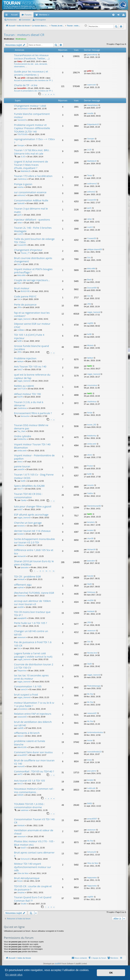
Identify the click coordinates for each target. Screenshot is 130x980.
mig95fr (90, 323)
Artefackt (21, 579)
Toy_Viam (21, 431)
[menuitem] (102, 15)
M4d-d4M (21, 275)
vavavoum (21, 637)
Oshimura (21, 596)
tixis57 (20, 509)
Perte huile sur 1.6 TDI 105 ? (30, 623)
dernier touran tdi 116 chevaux (32, 531)
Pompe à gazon (23, 184)
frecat (20, 881)
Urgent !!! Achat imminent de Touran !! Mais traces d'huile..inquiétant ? (31, 165)
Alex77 (20, 489)
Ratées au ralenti (24, 386)
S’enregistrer (41, 20)
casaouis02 (22, 717)
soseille (90, 113)
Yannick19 (22, 120)
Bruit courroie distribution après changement (33, 260)
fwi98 (19, 341)
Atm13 (20, 784)
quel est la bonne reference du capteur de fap (32, 376)
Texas (90, 175)
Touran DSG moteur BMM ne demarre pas (31, 427)
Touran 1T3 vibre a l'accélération (33, 176)
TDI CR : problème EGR (27, 576)
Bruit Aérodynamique (27, 878)
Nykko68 (21, 203)
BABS (90, 803)
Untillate (21, 330)
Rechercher (12, 20)
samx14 (24, 689)
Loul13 (20, 234)
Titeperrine (22, 671)
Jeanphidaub (23, 109)
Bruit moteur (22, 288)
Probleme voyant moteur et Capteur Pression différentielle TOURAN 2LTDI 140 (32, 128)
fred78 (20, 397)
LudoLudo (91, 788)
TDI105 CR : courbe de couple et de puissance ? (33, 888)
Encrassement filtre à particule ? (33, 413)
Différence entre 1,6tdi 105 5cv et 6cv (34, 552)
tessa (89, 760)
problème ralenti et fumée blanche (30, 743)
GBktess (21, 545)
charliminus (22, 179)
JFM (19, 307)
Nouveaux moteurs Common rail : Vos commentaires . (34, 790)
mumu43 (21, 766)
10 (46, 571)
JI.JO (23, 157)
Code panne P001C (25, 296)
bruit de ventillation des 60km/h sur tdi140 (33, 723)
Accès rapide (7, 15)
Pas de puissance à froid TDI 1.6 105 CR (33, 644)
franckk (90, 576)
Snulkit (24, 904)
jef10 (23, 78)
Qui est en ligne (14, 927)
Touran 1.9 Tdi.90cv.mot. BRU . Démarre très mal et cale (32, 152)
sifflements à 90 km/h (27, 733)
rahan (20, 223)
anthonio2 (21, 195)
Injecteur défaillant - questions (32, 220)
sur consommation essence (30, 192)
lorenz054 (22, 88)
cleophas (21, 892)
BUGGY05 (25, 291)
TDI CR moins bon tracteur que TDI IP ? (32, 613)
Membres (43, 15)
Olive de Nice (23, 873)
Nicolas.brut (92, 653)
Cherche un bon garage (28, 523)
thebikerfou (22, 439)
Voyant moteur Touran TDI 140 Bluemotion (32, 446)
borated (20, 534)
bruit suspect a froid (26, 694)
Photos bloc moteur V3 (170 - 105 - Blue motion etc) (34, 843)
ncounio (90, 485)
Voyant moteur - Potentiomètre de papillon (34, 457)
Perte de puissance (25, 305)
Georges (21, 145)
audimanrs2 (92, 184)
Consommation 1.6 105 (28, 686)
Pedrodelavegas (94, 686)
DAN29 (20, 795)
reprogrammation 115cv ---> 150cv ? (34, 141)
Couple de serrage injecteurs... (32, 280)
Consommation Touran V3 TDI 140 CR (34, 821)
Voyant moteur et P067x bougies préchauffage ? (33, 271)
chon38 (90, 538)
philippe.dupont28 (95, 249)
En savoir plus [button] (14, 975)
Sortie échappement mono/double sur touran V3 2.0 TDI (34, 541)
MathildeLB (25, 171)
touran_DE (92, 425)
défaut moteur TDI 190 (27, 394)
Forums (28, 15)
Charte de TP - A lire (26, 85)
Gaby (20, 61)
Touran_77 (25, 253)
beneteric (21, 526)
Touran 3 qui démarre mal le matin (31, 210)
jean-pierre (92, 771)
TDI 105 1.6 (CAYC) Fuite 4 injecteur (29, 336)
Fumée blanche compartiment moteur (32, 115)
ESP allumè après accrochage (31, 515)
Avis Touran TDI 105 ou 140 (30, 366)
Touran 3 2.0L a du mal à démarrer (29, 404)
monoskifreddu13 (94, 752)
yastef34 (21, 469)
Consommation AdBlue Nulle (31, 200)
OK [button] (111, 973)
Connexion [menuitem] (119, 15)
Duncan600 (92, 288)
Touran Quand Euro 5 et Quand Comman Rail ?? (33, 899)
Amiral (90, 740)
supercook (91, 85)
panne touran (22, 466)
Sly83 (90, 584)
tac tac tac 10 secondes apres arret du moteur (31, 677)
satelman (25, 810)
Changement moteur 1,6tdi (30, 106)
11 (50, 571)
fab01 (90, 366)
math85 (20, 728)
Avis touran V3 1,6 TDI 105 (29, 781)
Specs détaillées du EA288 (29, 486)
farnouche (25, 416)
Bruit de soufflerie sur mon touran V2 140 (34, 762)
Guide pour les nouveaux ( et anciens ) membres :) (31, 73)
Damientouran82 (94, 506)
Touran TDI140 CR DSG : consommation (28, 495)
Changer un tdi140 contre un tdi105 (31, 633)
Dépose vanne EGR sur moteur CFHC (32, 325)
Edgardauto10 (93, 124)
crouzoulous (92, 385)
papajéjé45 (22, 618)
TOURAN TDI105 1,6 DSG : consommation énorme (29, 806)
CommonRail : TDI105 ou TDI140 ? (34, 771)
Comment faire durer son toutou (33, 752)
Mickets (90, 345)
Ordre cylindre (23, 436)
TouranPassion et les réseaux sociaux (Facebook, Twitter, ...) (32, 57)
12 (53, 571)
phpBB (57, 964)
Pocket (90, 466)
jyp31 (19, 215)
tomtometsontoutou (95, 732)
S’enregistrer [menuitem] (124, 15)
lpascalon (25, 567)
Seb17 (20, 369)
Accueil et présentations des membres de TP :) (33, 80)
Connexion (26, 20)
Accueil (14, 15)
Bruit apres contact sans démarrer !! (34, 854)
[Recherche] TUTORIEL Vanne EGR (34, 593)
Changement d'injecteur (28, 250)
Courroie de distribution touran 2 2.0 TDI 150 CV (34, 666)
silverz (20, 462)
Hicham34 (21, 556)
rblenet (20, 736)
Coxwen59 (92, 200)
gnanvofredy (92, 55)
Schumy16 (25, 859)
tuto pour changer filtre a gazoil (33, 506)
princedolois (22, 709)
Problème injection (25, 358)
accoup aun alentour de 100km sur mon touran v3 (32, 602)
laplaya (20, 361)
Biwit (19, 283)
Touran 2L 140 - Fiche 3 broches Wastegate (33, 229)
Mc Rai (90, 694)
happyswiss (92, 878)
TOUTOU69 (22, 134)
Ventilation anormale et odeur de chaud (34, 832)
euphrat (20, 587)
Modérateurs (21, 39)
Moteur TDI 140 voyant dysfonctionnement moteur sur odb (32, 867)
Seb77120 (21, 389)
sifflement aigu (23, 585)
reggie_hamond (24, 319)
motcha (20, 187)
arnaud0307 (22, 755)
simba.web (22, 451)
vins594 (20, 607)
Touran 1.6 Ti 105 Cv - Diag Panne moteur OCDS (34, 476)
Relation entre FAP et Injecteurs (33, 714)
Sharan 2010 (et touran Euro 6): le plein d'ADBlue (34, 563)
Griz (19, 264)
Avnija (90, 413)
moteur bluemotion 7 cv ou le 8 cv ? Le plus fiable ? (34, 704)
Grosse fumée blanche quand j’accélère (31, 348)
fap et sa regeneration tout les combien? (32, 314)
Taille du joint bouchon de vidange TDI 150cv (34, 240)
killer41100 (22, 747)
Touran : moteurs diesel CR (24, 35)
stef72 (20, 774)
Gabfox (90, 493)
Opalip (24, 500)
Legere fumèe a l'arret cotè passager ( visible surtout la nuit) (33, 655)
